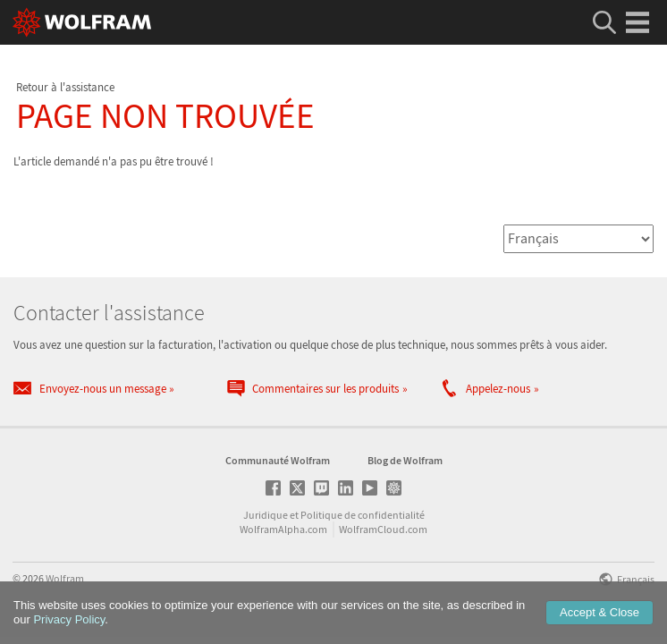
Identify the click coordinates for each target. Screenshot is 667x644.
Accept (599, 612)
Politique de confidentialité (363, 521)
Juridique (266, 521)
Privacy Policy (69, 619)
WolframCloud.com (383, 535)
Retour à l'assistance (65, 87)
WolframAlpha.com (283, 535)
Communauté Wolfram (278, 466)
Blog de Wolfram (405, 466)
